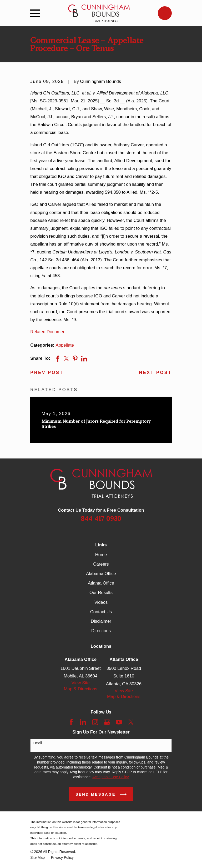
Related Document (48, 332)
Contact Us (101, 612)
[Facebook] (71, 722)
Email (37, 743)
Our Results (101, 593)
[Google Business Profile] (107, 722)
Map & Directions (81, 689)
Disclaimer (101, 621)
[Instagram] (95, 722)
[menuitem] (37, 858)
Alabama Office (101, 574)
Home (101, 555)
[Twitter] (131, 722)
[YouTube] (119, 722)
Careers (101, 564)
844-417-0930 (101, 519)
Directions (101, 631)
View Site (81, 683)
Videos (101, 602)
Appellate (65, 345)
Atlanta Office (101, 583)
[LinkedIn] (83, 722)
